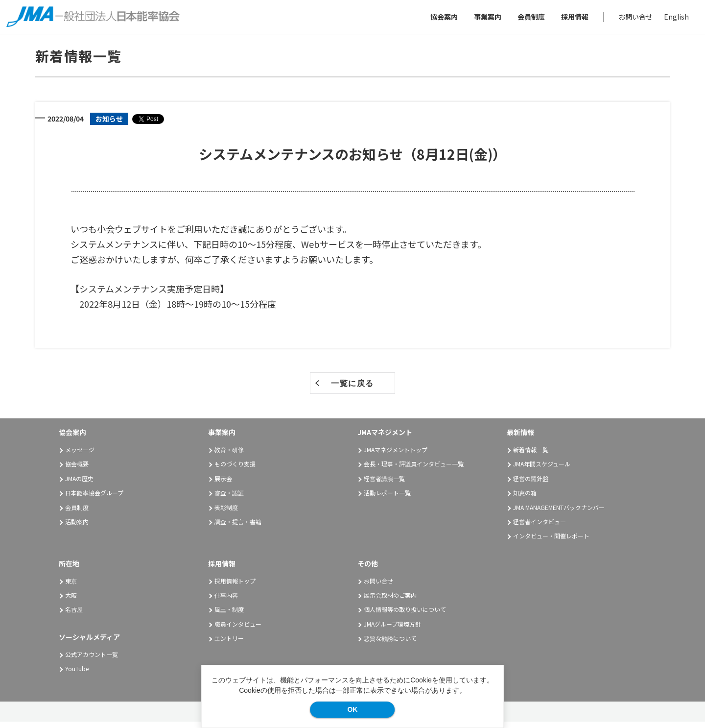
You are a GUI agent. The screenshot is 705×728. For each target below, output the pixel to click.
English (673, 20)
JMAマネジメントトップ (396, 456)
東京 (71, 587)
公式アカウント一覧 (92, 660)
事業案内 (484, 20)
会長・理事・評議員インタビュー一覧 (414, 470)
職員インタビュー (238, 630)
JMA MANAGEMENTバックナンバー (559, 513)
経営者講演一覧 (384, 485)
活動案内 (80, 528)
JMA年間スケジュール (542, 470)
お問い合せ (632, 20)
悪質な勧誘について (390, 644)
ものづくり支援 (235, 470)
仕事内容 (226, 601)
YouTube (77, 675)
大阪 (71, 601)
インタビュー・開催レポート (551, 542)
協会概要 (77, 470)
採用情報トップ (235, 587)
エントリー (229, 644)
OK (352, 709)
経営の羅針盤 (531, 485)
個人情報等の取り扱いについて (405, 616)
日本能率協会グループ (94, 499)
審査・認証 (229, 499)
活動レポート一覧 (387, 499)
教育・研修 (229, 456)
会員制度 (528, 20)
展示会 (223, 485)
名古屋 (74, 616)
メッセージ (80, 456)
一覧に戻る (352, 390)
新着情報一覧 (531, 456)
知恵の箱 (525, 499)
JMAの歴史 (79, 485)
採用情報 (571, 20)
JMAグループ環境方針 (392, 630)
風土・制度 (229, 616)
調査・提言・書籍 (238, 528)
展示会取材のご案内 (390, 601)
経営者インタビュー (540, 528)
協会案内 (441, 20)
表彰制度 (226, 513)
